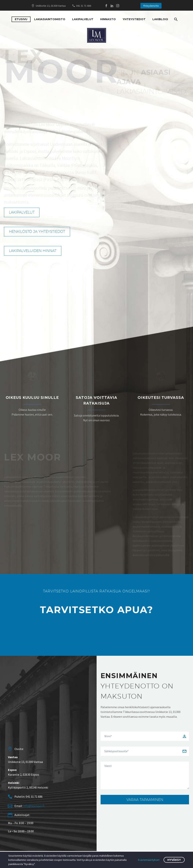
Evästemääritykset (149, 860)
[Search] (176, 19)
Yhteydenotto (151, 6)
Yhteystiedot (134, 19)
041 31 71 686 (84, 6)
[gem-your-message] (145, 775)
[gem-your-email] (145, 751)
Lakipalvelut (83, 19)
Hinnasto (108, 19)
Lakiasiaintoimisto (50, 19)
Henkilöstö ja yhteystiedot (41, 231)
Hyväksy (174, 860)
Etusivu (21, 19)
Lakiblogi (160, 19)
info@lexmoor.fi (34, 806)
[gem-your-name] (145, 736)
